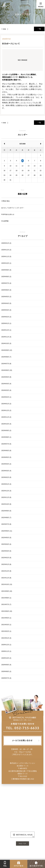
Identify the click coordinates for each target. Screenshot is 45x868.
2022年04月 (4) (6, 544)
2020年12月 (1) (6, 645)
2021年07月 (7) (6, 604)
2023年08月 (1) (6, 437)
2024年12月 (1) (6, 330)
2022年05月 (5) (6, 538)
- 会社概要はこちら (22, 818)
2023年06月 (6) (6, 451)
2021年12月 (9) (6, 571)
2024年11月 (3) (6, 337)
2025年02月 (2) (6, 317)
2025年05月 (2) (6, 297)
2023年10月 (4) (6, 424)
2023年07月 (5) (6, 444)
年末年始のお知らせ (8, 214)
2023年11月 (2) (6, 417)
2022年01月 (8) (6, 564)
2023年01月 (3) (6, 484)
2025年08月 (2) (6, 277)
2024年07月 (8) (6, 364)
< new (4, 29)
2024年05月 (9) (6, 377)
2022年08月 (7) (6, 518)
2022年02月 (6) (6, 558)
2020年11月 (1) (6, 651)
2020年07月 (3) (6, 678)
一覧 (39, 29)
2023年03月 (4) (6, 471)
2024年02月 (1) (6, 397)
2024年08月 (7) (6, 357)
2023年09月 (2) (6, 430)
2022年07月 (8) (6, 524)
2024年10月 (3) (6, 343)
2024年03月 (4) (6, 390)
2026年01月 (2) (6, 243)
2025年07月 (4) (6, 283)
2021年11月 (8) (6, 578)
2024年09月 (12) (7, 350)
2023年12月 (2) (6, 410)
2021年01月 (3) (6, 638)
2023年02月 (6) (6, 477)
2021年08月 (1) (6, 598)
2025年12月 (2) (6, 250)
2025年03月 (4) (6, 310)
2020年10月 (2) (6, 658)
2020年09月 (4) (6, 665)
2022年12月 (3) (6, 491)
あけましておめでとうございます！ (13, 208)
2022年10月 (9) (6, 504)
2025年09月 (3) (6, 270)
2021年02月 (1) (6, 631)
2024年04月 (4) (6, 384)
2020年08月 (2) (6, 671)
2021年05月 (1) (6, 618)
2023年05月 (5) (6, 457)
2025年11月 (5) (6, 257)
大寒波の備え (6, 201)
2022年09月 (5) (6, 511)
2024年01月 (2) (6, 404)
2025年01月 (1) (6, 323)
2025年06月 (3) (6, 290)
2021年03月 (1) (6, 625)
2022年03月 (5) (6, 551)
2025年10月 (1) (6, 263)
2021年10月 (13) (7, 584)
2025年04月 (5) (6, 303)
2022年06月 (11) (7, 531)
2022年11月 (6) (6, 497)
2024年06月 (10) (7, 370)
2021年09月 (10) (7, 591)
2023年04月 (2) (6, 464)
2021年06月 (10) (7, 611)
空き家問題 (5, 221)
